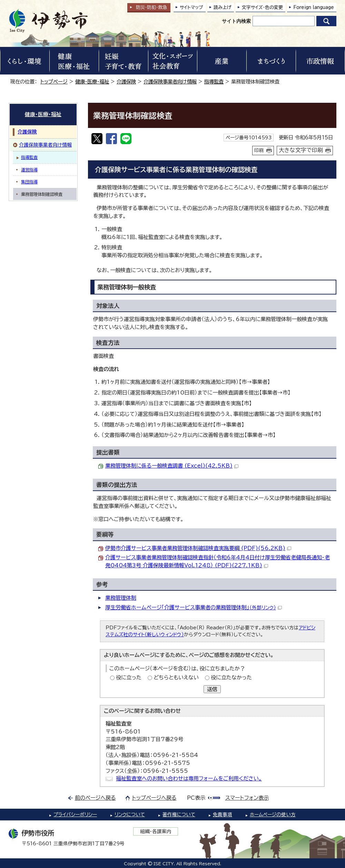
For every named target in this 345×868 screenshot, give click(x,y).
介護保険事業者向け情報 (170, 82)
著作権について (179, 815)
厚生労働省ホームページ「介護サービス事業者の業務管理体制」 (194, 607)
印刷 (259, 150)
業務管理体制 (121, 598)
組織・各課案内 (156, 831)
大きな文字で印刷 (301, 150)
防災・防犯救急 (151, 7)
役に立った (129, 677)
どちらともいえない (176, 677)
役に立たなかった (231, 677)
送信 (212, 689)
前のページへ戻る (95, 798)
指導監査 (214, 82)
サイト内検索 (236, 21)
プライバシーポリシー (75, 815)
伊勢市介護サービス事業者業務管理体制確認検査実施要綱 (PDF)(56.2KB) (198, 548)
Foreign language (314, 7)
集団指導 (29, 182)
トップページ (54, 82)
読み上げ (223, 7)
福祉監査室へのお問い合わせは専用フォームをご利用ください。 (189, 779)
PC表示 (196, 798)
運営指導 (29, 170)
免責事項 (223, 815)
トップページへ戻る (154, 798)
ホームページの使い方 (273, 815)
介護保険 (126, 82)
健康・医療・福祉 (92, 82)
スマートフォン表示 (247, 798)
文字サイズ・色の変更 (262, 7)
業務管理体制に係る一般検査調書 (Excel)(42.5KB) (172, 466)
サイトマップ (191, 7)
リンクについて (130, 815)
